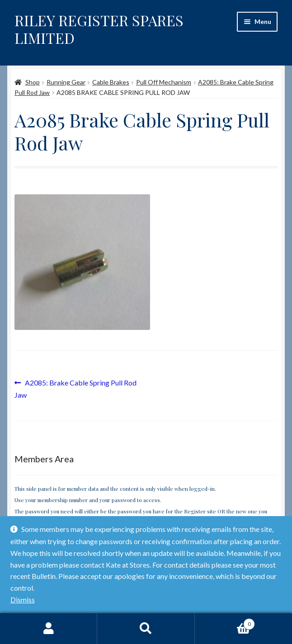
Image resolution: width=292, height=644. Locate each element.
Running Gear (66, 82)
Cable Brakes (111, 82)
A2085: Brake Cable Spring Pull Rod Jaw (75, 388)
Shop (33, 82)
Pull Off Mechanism (164, 82)
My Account (49, 629)
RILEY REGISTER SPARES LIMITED (99, 29)
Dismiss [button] (23, 599)
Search (146, 629)
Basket (225, 622)
